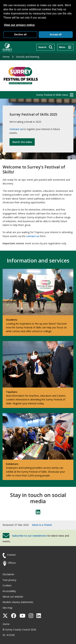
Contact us (16, 129)
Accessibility (9, 591)
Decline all (20, 34)
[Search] (46, 47)
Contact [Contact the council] (11, 555)
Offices (12, 563)
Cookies (7, 585)
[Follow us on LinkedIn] (38, 512)
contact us (33, 236)
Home (6, 57)
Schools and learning (27, 57)
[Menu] (65, 47)
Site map (8, 608)
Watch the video (22, 142)
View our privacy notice (19, 25)
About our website (13, 597)
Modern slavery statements (18, 602)
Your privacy (9, 580)
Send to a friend (42, 525)
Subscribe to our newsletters (29, 536)
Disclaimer (8, 574)
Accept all (56, 34)
